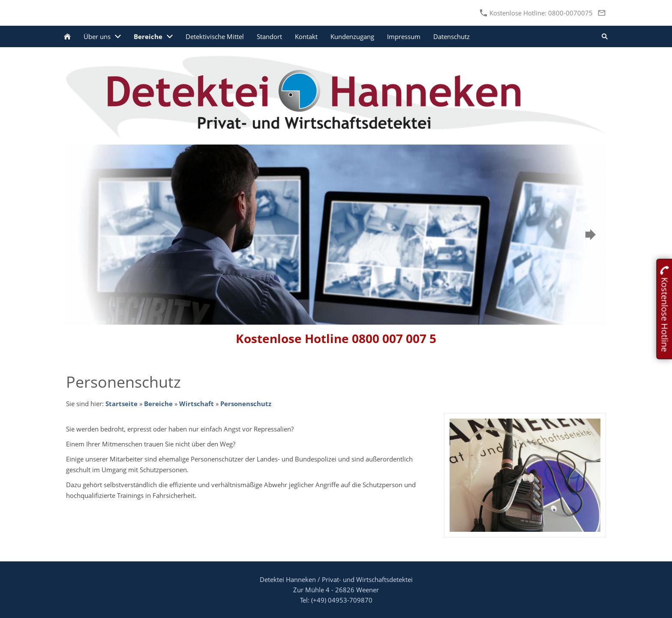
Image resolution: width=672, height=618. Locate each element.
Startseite (121, 404)
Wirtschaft (196, 404)
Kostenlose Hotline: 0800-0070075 (536, 13)
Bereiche (158, 404)
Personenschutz (246, 404)
